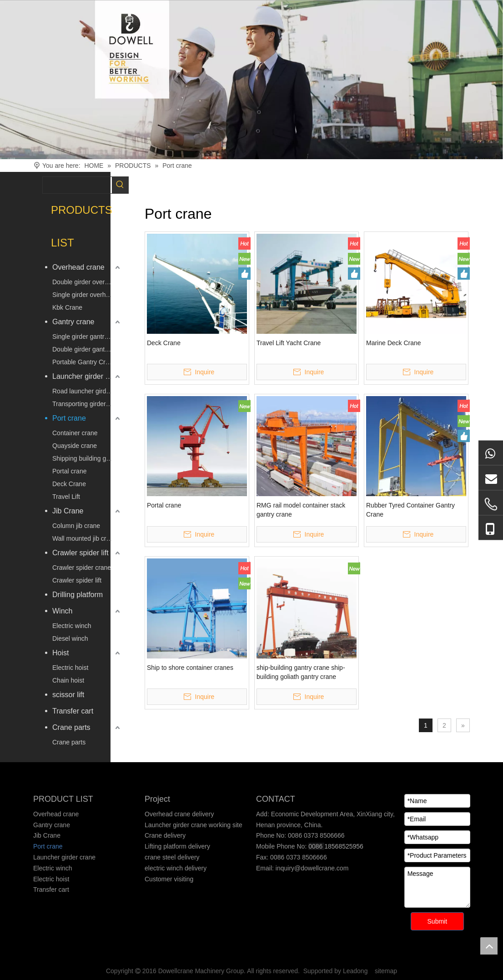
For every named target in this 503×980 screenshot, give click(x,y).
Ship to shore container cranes (190, 668)
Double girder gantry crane (87, 349)
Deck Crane (69, 484)
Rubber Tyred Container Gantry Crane (410, 510)
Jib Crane (68, 511)
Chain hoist (68, 680)
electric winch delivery (176, 868)
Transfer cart (73, 711)
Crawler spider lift (80, 553)
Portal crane (69, 471)
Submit (438, 921)
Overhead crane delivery (179, 814)
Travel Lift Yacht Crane (289, 343)
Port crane (69, 418)
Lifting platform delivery (177, 846)
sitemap (386, 971)
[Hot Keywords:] (120, 185)
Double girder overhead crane (87, 282)
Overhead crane (78, 267)
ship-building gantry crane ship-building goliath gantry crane (301, 672)
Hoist (60, 653)
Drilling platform (78, 595)
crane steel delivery (172, 857)
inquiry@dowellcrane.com (311, 868)
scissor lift (68, 695)
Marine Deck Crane (394, 343)
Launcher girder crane (87, 376)
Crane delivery (165, 835)
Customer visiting (169, 879)
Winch (62, 611)
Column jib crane (76, 526)
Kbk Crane (67, 307)
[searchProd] (77, 185)
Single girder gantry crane (87, 337)
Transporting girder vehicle (87, 404)
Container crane (75, 433)
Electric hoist (70, 668)
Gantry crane (73, 322)
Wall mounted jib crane (85, 538)
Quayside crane (75, 446)
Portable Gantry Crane (84, 362)
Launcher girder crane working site (194, 825)
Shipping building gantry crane (87, 458)
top (489, 946)
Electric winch (72, 626)
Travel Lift (66, 497)
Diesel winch (70, 638)
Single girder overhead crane (87, 295)
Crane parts (71, 727)
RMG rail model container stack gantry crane (301, 510)
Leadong (355, 971)
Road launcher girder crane (87, 391)
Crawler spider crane (82, 568)
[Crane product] (251, 80)
